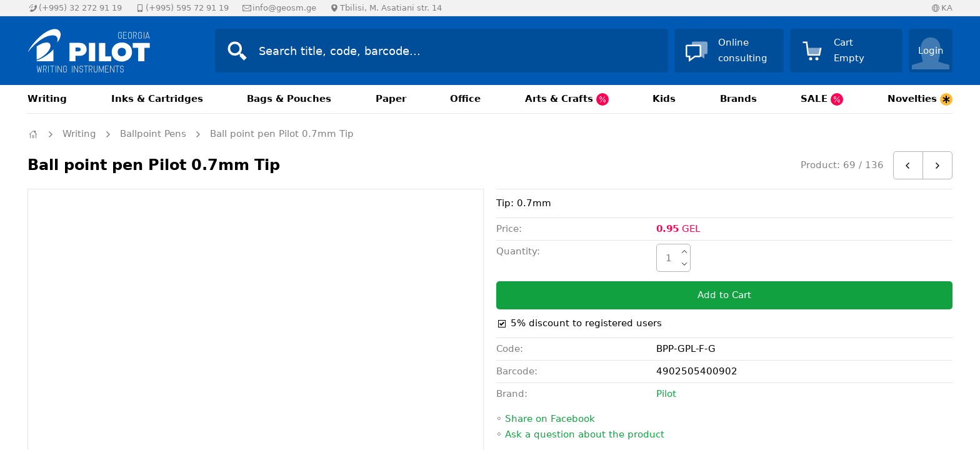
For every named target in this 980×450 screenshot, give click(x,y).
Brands (738, 99)
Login (931, 51)
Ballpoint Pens (153, 134)
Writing (47, 99)
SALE (822, 99)
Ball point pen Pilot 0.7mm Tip (282, 134)
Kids (664, 99)
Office (465, 99)
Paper (391, 99)
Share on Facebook (550, 419)
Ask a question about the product (585, 434)
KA (947, 8)
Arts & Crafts (567, 99)
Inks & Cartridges (157, 99)
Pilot (666, 394)
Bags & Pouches (289, 99)
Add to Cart (724, 295)
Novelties (920, 99)
